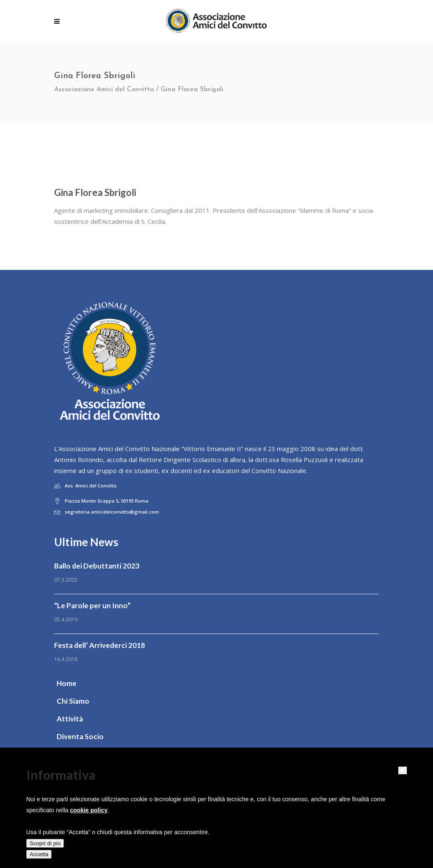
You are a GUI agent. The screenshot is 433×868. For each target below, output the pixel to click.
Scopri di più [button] (45, 843)
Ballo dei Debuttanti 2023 (97, 566)
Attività (70, 719)
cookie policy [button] (89, 810)
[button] (403, 770)
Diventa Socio (80, 736)
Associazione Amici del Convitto (104, 90)
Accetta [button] (39, 854)
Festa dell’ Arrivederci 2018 (100, 645)
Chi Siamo (73, 701)
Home (67, 683)
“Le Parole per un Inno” (92, 605)
